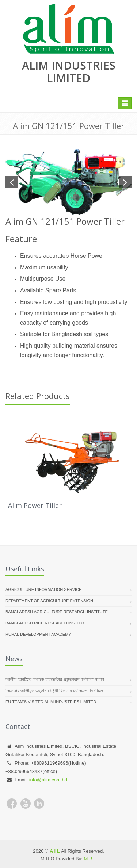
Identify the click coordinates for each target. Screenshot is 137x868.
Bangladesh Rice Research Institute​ (47, 623)
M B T (90, 859)
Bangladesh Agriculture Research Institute (57, 612)
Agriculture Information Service (43, 589)
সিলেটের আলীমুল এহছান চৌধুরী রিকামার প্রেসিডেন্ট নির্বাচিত (54, 691)
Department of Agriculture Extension (49, 601)
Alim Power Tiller (35, 505)
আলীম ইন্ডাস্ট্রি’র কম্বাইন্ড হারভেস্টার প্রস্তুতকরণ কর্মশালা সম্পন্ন (55, 679)
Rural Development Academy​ (38, 634)
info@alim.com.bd (48, 780)
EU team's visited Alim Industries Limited (51, 702)
